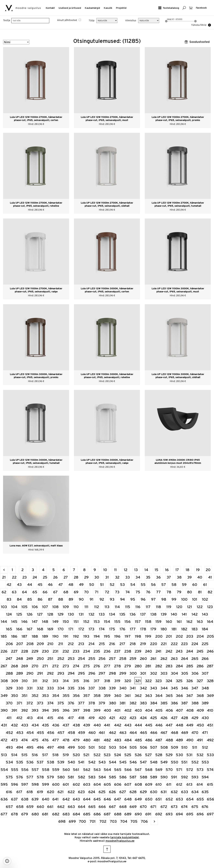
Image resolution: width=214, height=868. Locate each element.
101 (195, 599)
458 (71, 733)
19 (198, 570)
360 (118, 696)
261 (153, 659)
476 (45, 740)
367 (190, 696)
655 (200, 799)
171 (71, 629)
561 (76, 770)
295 (81, 673)
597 (25, 784)
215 (102, 644)
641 (55, 799)
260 (143, 659)
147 (35, 621)
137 (143, 614)
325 (179, 681)
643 (76, 799)
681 (45, 814)
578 (40, 777)
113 (107, 607)
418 (81, 718)
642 (66, 799)
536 (30, 762)
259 (133, 659)
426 (164, 718)
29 (86, 577)
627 (123, 792)
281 (148, 666)
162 (189, 621)
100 (184, 599)
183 (195, 629)
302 (154, 673)
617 (19, 792)
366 (179, 696)
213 (81, 644)
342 (143, 688)
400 (107, 710)
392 (25, 710)
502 (102, 747)
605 (107, 784)
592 (184, 777)
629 (143, 792)
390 (4, 710)
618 (30, 792)
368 (200, 696)
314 (66, 681)
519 (66, 755)
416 (61, 718)
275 (86, 666)
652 (169, 799)
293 (61, 673)
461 (102, 733)
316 (86, 681)
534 (9, 762)
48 (71, 584)
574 (210, 770)
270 (35, 666)
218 (133, 644)
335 (71, 688)
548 (154, 762)
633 (185, 792)
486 (149, 740)
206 (9, 644)
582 (81, 777)
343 (154, 688)
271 (45, 666)
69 (76, 592)
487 (159, 740)
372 (30, 703)
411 (9, 718)
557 (35, 770)
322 (148, 681)
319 (117, 681)
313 (55, 681)
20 (208, 570)
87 (50, 599)
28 (76, 577)
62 (4, 592)
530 (179, 755)
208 (30, 644)
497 (51, 747)
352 (35, 696)
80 (190, 592)
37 (169, 577)
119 (169, 607)
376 (71, 703)
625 (102, 792)
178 (143, 629)
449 (190, 725)
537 (40, 762)
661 (50, 807)
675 (195, 807)
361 (128, 696)
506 (143, 747)
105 (24, 607)
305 (185, 673)
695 (190, 814)
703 (113, 821)
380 (112, 703)
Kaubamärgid (92, 8)
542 (92, 762)
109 (66, 607)
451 (210, 725)
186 (14, 636)
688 (118, 814)
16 (167, 570)
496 (40, 747)
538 (51, 762)
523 (107, 755)
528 (159, 755)
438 (76, 725)
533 (210, 755)
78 (169, 592)
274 (76, 666)
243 (179, 651)
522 (97, 755)
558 (45, 770)
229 (35, 651)
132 (92, 614)
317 (97, 681)
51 (102, 584)
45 (40, 584)
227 (14, 651)
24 (35, 577)
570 (169, 770)
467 (164, 733)
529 (169, 755)
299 (123, 673)
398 (87, 710)
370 (9, 703)
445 (149, 725)
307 (205, 673)
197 (128, 636)
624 (92, 792)
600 (56, 784)
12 (126, 570)
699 (72, 821)
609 (149, 784)
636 (4, 799)
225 (205, 644)
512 (205, 747)
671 (153, 807)
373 (40, 703)
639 (35, 799)
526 (138, 755)
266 (205, 659)
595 (4, 784)
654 (190, 799)
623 (81, 792)
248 (20, 659)
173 (92, 629)
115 (128, 607)
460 (92, 733)
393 (35, 710)
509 (174, 747)
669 (133, 807)
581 (71, 777)
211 (61, 644)
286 (200, 666)
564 (107, 770)
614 (200, 784)
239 (138, 651)
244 (190, 651)
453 (20, 733)
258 (123, 659)
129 (61, 614)
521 (86, 755)
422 (123, 718)
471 (205, 733)
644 (87, 799)
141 (184, 614)
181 (174, 629)
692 (159, 814)
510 (184, 747)
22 (14, 577)
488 (169, 740)
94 (122, 599)
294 (71, 673)
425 (154, 718)
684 (76, 814)
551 (184, 762)
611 (169, 784)
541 (81, 762)
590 (164, 777)
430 (205, 718)
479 (76, 740)
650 (149, 799)
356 (76, 696)
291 (40, 673)
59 (184, 584)
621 (61, 792)
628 (133, 792)
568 (149, 770)
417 (71, 718)
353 (45, 696)
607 (128, 784)
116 (138, 607)
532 (200, 755)
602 (76, 784)
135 (122, 614)
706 (144, 821)
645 (97, 799)
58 (174, 584)
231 (56, 651)
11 (115, 570)
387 (184, 703)
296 (92, 673)
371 (19, 703)
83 (9, 599)
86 (40, 599)
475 (35, 740)
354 (56, 696)
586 (123, 777)
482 (107, 740)
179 (153, 629)
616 (9, 792)
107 (45, 607)
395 (56, 710)
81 (200, 592)
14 (146, 570)
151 (76, 621)
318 (107, 681)
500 (81, 747)
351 (24, 696)
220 (154, 644)
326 (190, 681)
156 (128, 621)
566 (128, 770)
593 (195, 777)
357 (87, 696)
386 (174, 703)
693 (169, 814)
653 (179, 799)
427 (174, 718)
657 (9, 807)
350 (15, 696)
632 (174, 792)
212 (71, 644)
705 (134, 821)
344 (164, 688)
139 (164, 614)
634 (195, 792)
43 (19, 584)
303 (164, 673)
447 (169, 725)
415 (50, 718)
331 (30, 688)
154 (107, 621)
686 (97, 814)
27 (66, 577)
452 (9, 733)
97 (153, 599)
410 (210, 710)
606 (118, 784)
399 (97, 710)
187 (24, 636)
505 (133, 747)
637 (14, 799)
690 (138, 814)
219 (143, 644)
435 (45, 725)
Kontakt (50, 8)
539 (61, 762)
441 (107, 725)
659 (30, 807)
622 (71, 792)
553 (205, 762)
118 (158, 607)
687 (107, 814)
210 (50, 644)
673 (174, 807)
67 (55, 592)
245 (200, 651)
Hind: (170, 19)
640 (45, 799)
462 (112, 733)
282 (159, 666)
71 (97, 592)
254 (81, 659)
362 (138, 696)
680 (35, 814)
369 (210, 696)
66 (45, 592)
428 (185, 718)
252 (61, 659)
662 (61, 807)
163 (200, 621)
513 (4, 755)
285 (190, 666)
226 (4, 651)
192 (76, 636)
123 (210, 607)
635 (205, 792)
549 (164, 762)
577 (30, 777)
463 (123, 733)
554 (4, 770)
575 (9, 777)
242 (169, 651)
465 (143, 733)
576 (20, 777)
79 (179, 592)
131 (81, 614)
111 (86, 607)
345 (174, 688)
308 (4, 681)
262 (164, 659)
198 (138, 636)
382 (133, 703)
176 (122, 629)
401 (117, 710)
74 (128, 592)
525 (128, 755)
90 (81, 599)
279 (128, 666)
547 (143, 762)
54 (133, 584)
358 (97, 696)
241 (158, 651)
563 (97, 770)
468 (174, 733)
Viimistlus (131, 20)
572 (190, 770)
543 (102, 762)
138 (153, 614)
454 (30, 733)
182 (184, 629)
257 (112, 659)
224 (195, 644)
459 (81, 733)
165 (9, 629)
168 (40, 629)
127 (40, 614)
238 (128, 651)
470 (195, 733)
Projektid (121, 8)
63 (14, 592)
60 (195, 584)
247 (9, 659)
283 (169, 666)
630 (154, 792)
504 (123, 747)
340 (123, 688)
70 (86, 592)
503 (112, 747)
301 (143, 673)
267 (4, 666)
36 (158, 577)
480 (87, 740)
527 (149, 755)
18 (187, 570)
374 (50, 703)
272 (55, 666)
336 (81, 688)
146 (24, 621)
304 (174, 673)
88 (61, 599)
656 (210, 799)
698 (62, 821)
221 (164, 644)
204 (200, 636)
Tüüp (92, 20)
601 (66, 784)
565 (118, 770)
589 (154, 777)
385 (164, 703)
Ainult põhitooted (67, 20)
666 (102, 807)
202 (179, 636)
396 (66, 710)
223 (184, 644)
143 (205, 614)
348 (205, 688)
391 (14, 710)
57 (164, 584)
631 (164, 792)
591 (174, 777)
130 (71, 614)
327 (200, 681)
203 (190, 636)
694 (179, 814)
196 (117, 636)
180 (164, 629)
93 (112, 599)
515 (24, 755)
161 (179, 621)
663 (71, 807)
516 (35, 755)
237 (117, 651)
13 (136, 570)
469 (185, 733)
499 (71, 747)
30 (97, 577)
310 (25, 681)
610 (159, 784)
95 (133, 599)
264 (185, 659)
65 (35, 592)
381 (122, 703)
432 (14, 725)
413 (30, 718)
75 (138, 592)
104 (14, 607)
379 (102, 703)
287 (210, 666)
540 (71, 762)
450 (200, 725)
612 (179, 784)
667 (112, 807)
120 (179, 607)
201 (169, 636)
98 (164, 599)
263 (174, 659)
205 (210, 636)
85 (30, 599)
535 (20, 762)
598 (35, 784)
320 (128, 681)
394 (45, 710)
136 (133, 614)
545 (123, 762)
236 (107, 651)
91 (92, 599)
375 (61, 703)
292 (50, 673)
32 (117, 577)
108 (55, 607)
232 (66, 651)
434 (35, 725)
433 (25, 725)
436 (56, 725)
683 (66, 814)
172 (81, 629)
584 (102, 777)
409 (200, 710)
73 (117, 592)
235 (97, 651)
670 (143, 807)
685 (87, 814)
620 (51, 792)
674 (184, 807)
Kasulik (108, 8)
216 (112, 644)
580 (61, 777)
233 (76, 651)
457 (61, 733)
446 (159, 725)
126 (30, 614)
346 (185, 688)
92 (102, 599)
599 (45, 784)
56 (153, 584)
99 (174, 599)
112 (97, 607)
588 (143, 777)
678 (14, 814)
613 (189, 784)
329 (9, 688)
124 (9, 614)
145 (14, 621)
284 (179, 666)
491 (200, 740)
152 (86, 621)
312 (45, 681)
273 (66, 666)
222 (174, 644)
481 (97, 740)
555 (15, 770)
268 (15, 666)
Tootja (7, 20)
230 (45, 651)
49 (81, 584)
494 (20, 747)
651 (159, 799)
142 (195, 614)
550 (174, 762)
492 (210, 740)
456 (51, 733)
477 (56, 740)
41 (210, 577)
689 (128, 814)
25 (45, 577)
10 (105, 570)
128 (50, 614)
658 (20, 807)
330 (20, 688)
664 (81, 807)
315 (76, 681)
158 (148, 621)
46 (50, 584)
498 (61, 747)
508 (164, 747)
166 (19, 629)
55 (143, 584)
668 (123, 807)
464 (133, 733)
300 (133, 673)
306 (195, 673)
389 (205, 703)
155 (117, 621)
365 (169, 696)
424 (143, 718)
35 (148, 577)
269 (25, 666)
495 (30, 747)
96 (143, 599)
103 (4, 607)
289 (20, 673)
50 (92, 584)
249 (30, 659)
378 (92, 703)
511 (195, 747)
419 (92, 718)
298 (112, 673)
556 (25, 770)
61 (205, 584)
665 (92, 807)
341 (133, 688)
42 (9, 584)
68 (66, 592)
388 (195, 703)
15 (157, 570)
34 (138, 577)
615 (210, 784)
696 (200, 814)
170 (61, 629)
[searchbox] (30, 21)
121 (190, 607)
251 (50, 659)
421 (112, 718)
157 (138, 621)
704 (124, 821)
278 (117, 666)
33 (128, 577)
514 (14, 755)
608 (138, 784)
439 (87, 725)
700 (82, 821)
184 (205, 629)
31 (107, 577)
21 (4, 577)
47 (61, 584)
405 (159, 710)
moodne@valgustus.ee (120, 841)
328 (210, 681)
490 (190, 740)
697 (210, 814)
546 (133, 762)
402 (128, 710)
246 (210, 651)
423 (133, 718)
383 (143, 703)
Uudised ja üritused (70, 8)
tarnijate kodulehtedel (125, 837)
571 (179, 770)
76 (148, 592)
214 (92, 644)
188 (35, 636)
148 (45, 621)
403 (138, 710)
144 (4, 621)
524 (118, 755)
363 (149, 696)
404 (149, 710)
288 (9, 673)
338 (102, 688)
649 (138, 799)
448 (179, 725)
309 (15, 681)
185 (4, 636)
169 (50, 629)
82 (210, 592)
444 (138, 725)
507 (154, 747)
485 (138, 740)
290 (30, 673)
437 (66, 725)
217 (122, 644)
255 (92, 659)
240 (149, 651)
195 (107, 636)
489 (179, 740)
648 (128, 799)
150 (66, 621)
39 (190, 577)
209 (40, 644)
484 (128, 740)
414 (40, 718)
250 (40, 659)
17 (177, 570)
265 (195, 659)
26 (55, 577)
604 (97, 784)
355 (66, 696)
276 (97, 666)
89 (71, 599)
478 (66, 740)
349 (4, 696)
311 (35, 681)
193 (86, 636)
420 (102, 718)
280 (138, 666)
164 (210, 621)
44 (30, 584)
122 (200, 607)
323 (159, 681)
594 (205, 777)
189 (45, 636)
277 (107, 666)
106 (35, 607)
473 (14, 740)
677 (4, 814)
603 (87, 784)
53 (122, 584)
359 (107, 696)
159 (158, 621)
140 (174, 614)
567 (138, 770)
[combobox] (30, 21)
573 (200, 770)
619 (40, 792)
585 (112, 777)
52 (112, 584)
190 (55, 636)
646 (107, 799)
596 (15, 784)
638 (25, 799)
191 (66, 636)
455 (40, 733)
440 (97, 725)
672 (164, 807)
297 (102, 673)
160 (169, 621)
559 (56, 770)
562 (87, 770)
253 (71, 659)
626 (112, 792)
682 (56, 814)
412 (19, 718)
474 (24, 740)
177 (133, 629)
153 (97, 621)
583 (92, 777)
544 (112, 762)
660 (40, 807)
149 (56, 621)
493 (9, 747)
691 (148, 814)
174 (102, 629)
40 (200, 577)
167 (30, 629)
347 (195, 688)
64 (24, 592)
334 (61, 688)
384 (154, 703)
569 (159, 770)
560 (66, 770)
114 (117, 607)
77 (159, 592)
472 (4, 740)
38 (179, 577)
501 (92, 747)
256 (102, 659)
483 (118, 740)
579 (51, 777)
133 (102, 614)
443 (128, 725)
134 (112, 614)
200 (159, 636)
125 (19, 614)
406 (169, 710)
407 (179, 710)
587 (133, 777)
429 (195, 718)
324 (169, 681)
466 (154, 733)
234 (87, 651)
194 (97, 636)
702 (103, 821)
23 (25, 577)
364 (159, 696)
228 (25, 651)
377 (81, 703)
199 (148, 636)
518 (55, 755)
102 (205, 599)
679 (25, 814)
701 (93, 821)
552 (195, 762)
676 (205, 807)
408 (190, 710)
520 (76, 755)
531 (189, 755)
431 (4, 725)
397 (76, 710)
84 (19, 599)
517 (45, 755)
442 (118, 725)
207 (20, 644)
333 (50, 688)
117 (148, 607)
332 (40, 688)
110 (76, 607)
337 (92, 688)
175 (112, 629)
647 (118, 799)
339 (112, 688)
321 (138, 681)
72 (107, 592)
